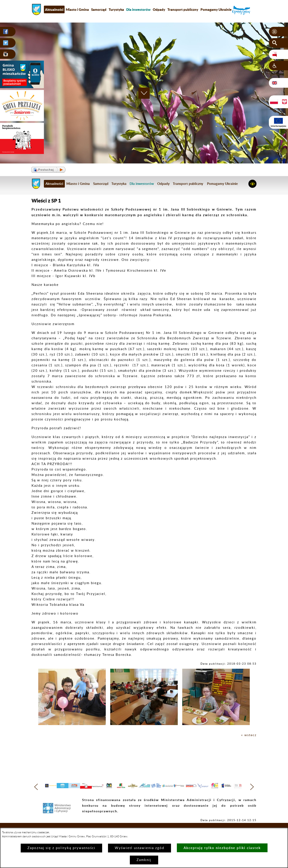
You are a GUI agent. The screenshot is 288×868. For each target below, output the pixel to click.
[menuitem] (138, 9)
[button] (278, 32)
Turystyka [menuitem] (116, 9)
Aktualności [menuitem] (54, 9)
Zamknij (144, 860)
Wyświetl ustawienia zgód (139, 848)
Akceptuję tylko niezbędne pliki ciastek (222, 848)
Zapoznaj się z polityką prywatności (61, 848)
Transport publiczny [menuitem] (183, 9)
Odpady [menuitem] (159, 9)
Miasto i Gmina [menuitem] (77, 9)
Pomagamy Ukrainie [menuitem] (216, 9)
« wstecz (249, 735)
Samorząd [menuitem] (99, 9)
